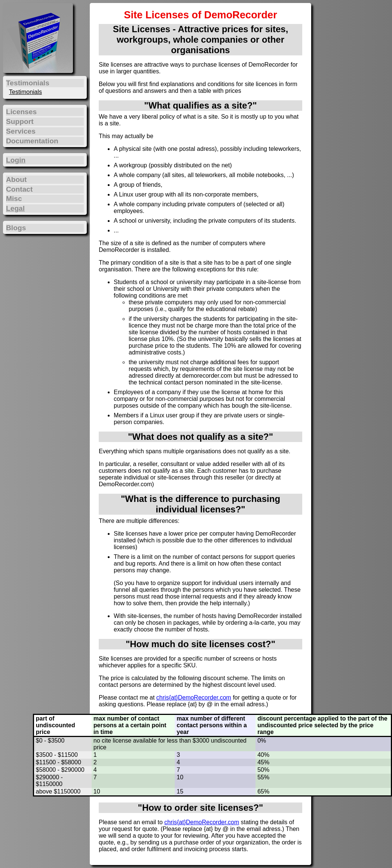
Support (20, 121)
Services (21, 131)
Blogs (16, 228)
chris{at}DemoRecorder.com (194, 698)
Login (16, 160)
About (16, 179)
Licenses (21, 112)
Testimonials (25, 92)
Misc (14, 199)
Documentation (32, 141)
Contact (19, 189)
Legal (15, 208)
